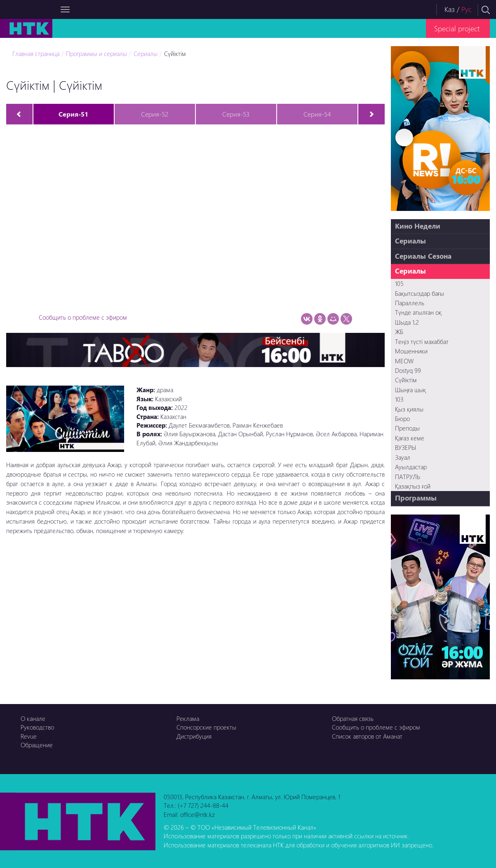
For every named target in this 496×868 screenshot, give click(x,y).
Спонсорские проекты (206, 727)
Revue (29, 736)
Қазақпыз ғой (413, 486)
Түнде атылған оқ (418, 312)
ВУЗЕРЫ (405, 447)
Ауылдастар (411, 467)
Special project (457, 28)
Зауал (403, 457)
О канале (33, 718)
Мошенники (411, 351)
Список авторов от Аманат (367, 736)
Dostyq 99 (408, 370)
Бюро (402, 419)
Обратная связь (353, 718)
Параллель (410, 303)
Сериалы (146, 54)
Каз (450, 9)
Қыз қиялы (409, 409)
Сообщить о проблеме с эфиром (83, 317)
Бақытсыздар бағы (420, 293)
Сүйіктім (175, 54)
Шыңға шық (410, 390)
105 (399, 283)
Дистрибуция (194, 736)
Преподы (407, 428)
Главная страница (36, 54)
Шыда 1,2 (407, 322)
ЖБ (399, 332)
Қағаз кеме (410, 438)
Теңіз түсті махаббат (422, 342)
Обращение (37, 745)
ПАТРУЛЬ (408, 477)
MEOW (404, 361)
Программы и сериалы (96, 54)
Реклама (188, 718)
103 (399, 399)
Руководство (37, 727)
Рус (467, 9)
